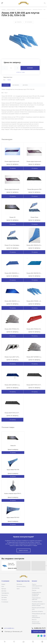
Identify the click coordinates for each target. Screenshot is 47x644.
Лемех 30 (12, 217)
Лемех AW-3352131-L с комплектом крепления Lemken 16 (12, 301)
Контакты (4, 600)
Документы (5, 595)
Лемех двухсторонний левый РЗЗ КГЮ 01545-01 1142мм (12, 161)
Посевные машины (37, 602)
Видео (3, 584)
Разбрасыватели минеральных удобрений (36, 594)
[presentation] (46, 566)
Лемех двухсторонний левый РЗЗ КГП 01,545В (12, 189)
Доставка (4, 597)
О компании (5, 602)
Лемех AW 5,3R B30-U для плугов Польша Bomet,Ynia (12, 385)
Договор (4, 591)
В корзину (13, 453)
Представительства (23, 581)
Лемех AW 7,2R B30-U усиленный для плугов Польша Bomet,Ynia (34, 357)
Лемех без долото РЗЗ (34, 189)
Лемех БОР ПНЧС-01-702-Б (12, 413)
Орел (18, 589)
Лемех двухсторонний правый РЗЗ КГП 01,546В (34, 161)
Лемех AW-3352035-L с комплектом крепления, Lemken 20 (12, 273)
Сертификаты (5, 593)
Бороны (34, 590)
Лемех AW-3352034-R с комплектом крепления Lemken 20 (34, 245)
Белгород (19, 584)
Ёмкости (34, 620)
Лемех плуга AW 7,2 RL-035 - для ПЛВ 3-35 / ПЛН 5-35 (12, 357)
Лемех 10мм (34, 217)
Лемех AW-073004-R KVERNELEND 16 (34, 329)
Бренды (4, 589)
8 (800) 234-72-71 (40, 628)
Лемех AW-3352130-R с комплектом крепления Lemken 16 (34, 273)
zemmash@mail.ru (9, 628)
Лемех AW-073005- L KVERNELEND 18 (34, 301)
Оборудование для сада (39, 614)
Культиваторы (36, 588)
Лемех (9, 80)
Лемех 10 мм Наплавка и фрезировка (12, 245)
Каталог (34, 581)
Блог (3, 586)
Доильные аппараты (37, 611)
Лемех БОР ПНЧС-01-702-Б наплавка (34, 385)
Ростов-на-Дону (21, 586)
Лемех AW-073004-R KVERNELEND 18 (12, 329)
